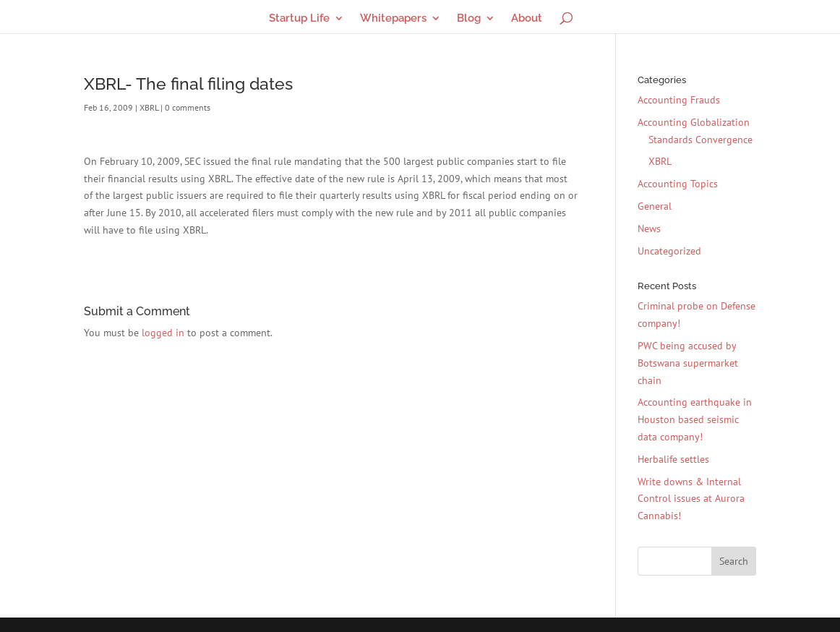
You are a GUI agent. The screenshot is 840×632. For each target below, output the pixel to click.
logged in (163, 333)
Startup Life (299, 19)
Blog (469, 19)
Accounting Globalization (694, 122)
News (649, 229)
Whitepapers (393, 19)
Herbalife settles (673, 459)
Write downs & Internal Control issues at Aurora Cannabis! (691, 499)
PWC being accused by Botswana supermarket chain (688, 363)
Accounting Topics (678, 184)
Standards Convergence (700, 140)
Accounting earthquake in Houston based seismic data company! (695, 419)
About (527, 19)
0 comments (188, 107)
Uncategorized (669, 251)
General (655, 206)
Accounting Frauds (679, 100)
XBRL (149, 107)
